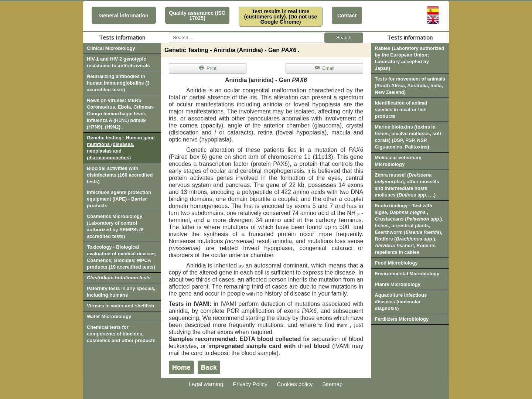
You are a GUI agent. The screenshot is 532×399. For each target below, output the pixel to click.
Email (324, 68)
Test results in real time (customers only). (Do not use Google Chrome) (281, 17)
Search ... (169, 33)
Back (209, 367)
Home (181, 367)
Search (344, 37)
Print (208, 68)
